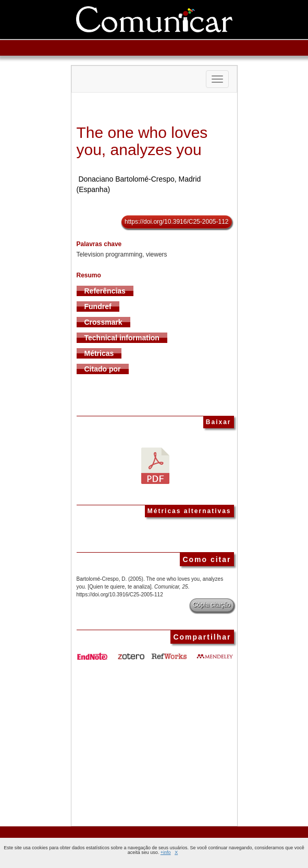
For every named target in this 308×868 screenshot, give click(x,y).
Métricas (99, 353)
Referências (105, 291)
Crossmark (103, 322)
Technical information (122, 338)
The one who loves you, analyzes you (142, 141)
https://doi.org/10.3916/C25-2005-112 (176, 222)
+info (166, 852)
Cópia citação (212, 605)
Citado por (103, 369)
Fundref (98, 307)
